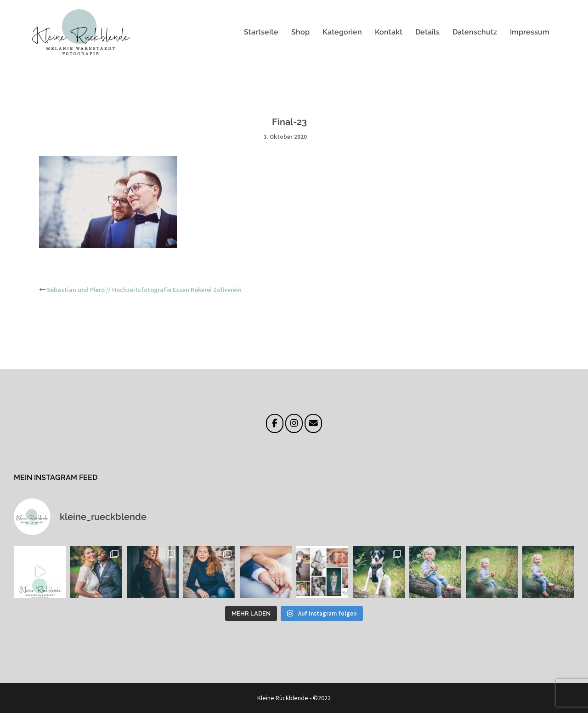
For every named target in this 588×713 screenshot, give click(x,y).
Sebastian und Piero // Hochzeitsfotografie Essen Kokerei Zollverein (144, 290)
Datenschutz (475, 32)
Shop (300, 32)
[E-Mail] (313, 423)
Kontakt (389, 32)
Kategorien (342, 32)
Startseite (261, 32)
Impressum (530, 32)
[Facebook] (274, 423)
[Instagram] (294, 423)
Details (427, 32)
